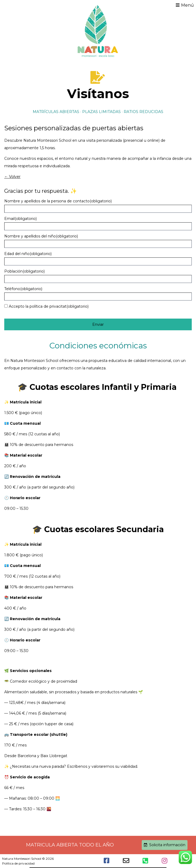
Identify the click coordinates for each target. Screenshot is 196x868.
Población (24, 271)
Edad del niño (28, 254)
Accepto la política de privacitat (49, 306)
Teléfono (23, 289)
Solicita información (165, 845)
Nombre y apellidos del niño (41, 236)
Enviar (98, 324)
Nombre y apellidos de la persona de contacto (58, 201)
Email (20, 219)
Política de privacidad (18, 863)
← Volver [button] (12, 177)
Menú (185, 5)
